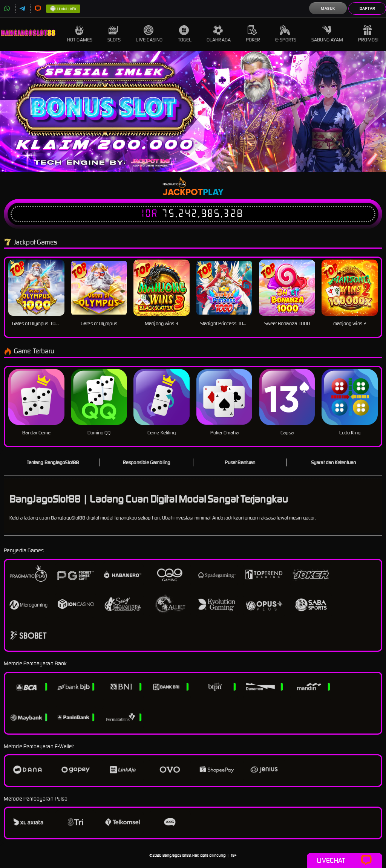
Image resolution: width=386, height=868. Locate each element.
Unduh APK (63, 9)
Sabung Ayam (327, 34)
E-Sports (286, 34)
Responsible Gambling (146, 462)
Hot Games (80, 34)
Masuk (328, 8)
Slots (114, 34)
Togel (185, 34)
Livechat (344, 860)
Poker (253, 34)
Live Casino (149, 34)
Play (213, 193)
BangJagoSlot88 (177, 855)
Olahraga (219, 34)
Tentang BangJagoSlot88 (53, 462)
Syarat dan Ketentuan (333, 462)
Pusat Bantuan (240, 462)
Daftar (367, 8)
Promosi (368, 34)
